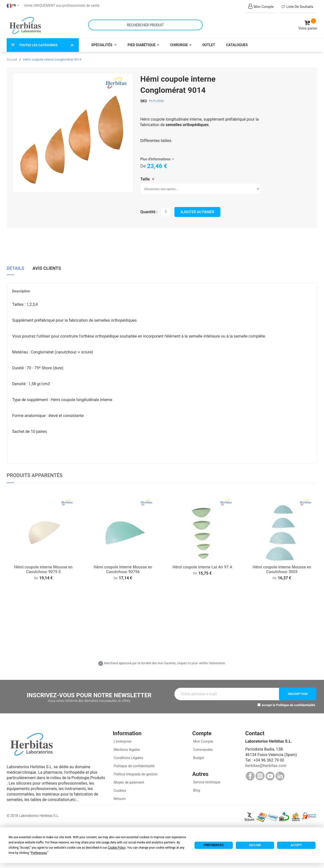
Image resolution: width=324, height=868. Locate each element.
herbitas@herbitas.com (266, 764)
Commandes (203, 748)
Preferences (214, 845)
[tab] (15, 267)
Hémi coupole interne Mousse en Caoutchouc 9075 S (43, 567)
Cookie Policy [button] (117, 848)
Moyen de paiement (129, 780)
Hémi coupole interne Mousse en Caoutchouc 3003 (282, 567)
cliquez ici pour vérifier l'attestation (201, 661)
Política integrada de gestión (135, 772)
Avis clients (47, 266)
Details (15, 266)
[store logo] (25, 24)
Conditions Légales (128, 756)
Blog (196, 788)
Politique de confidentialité (296, 703)
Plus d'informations (156, 157)
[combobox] (145, 24)
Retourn (119, 797)
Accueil (12, 57)
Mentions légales (126, 748)
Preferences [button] (39, 853)
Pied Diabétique (142, 43)
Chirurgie (179, 43)
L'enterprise (122, 739)
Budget (198, 756)
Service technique (206, 780)
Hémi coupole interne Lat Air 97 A (202, 565)
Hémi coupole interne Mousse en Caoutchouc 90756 (123, 567)
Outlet (209, 43)
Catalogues (237, 43)
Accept (296, 845)
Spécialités (102, 43)
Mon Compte (203, 739)
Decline (255, 845)
